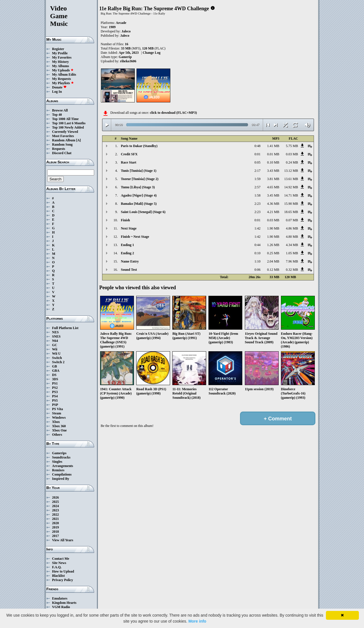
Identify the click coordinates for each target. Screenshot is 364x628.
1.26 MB (273, 245)
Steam (57, 413)
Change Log (152, 53)
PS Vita (57, 409)
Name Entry (130, 261)
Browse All (60, 110)
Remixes (58, 470)
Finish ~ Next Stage (135, 237)
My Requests (61, 79)
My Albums (61, 66)
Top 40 (57, 115)
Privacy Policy (63, 580)
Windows (59, 418)
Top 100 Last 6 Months (69, 123)
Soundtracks (61, 457)
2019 (55, 527)
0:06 (258, 270)
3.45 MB (273, 195)
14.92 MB (291, 187)
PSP (55, 405)
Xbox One (59, 430)
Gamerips (59, 453)
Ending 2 (127, 253)
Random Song (62, 144)
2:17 (258, 171)
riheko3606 (128, 61)
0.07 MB (292, 220)
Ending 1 (127, 245)
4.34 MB (292, 245)
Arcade (121, 23)
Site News (59, 563)
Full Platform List (65, 328)
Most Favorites (63, 136)
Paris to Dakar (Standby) (139, 146)
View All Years (63, 540)
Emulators (60, 598)
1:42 (258, 228)
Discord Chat (62, 153)
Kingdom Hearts (64, 603)
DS (54, 375)
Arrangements (63, 466)
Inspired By (61, 479)
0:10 (258, 253)
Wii (55, 349)
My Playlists (63, 83)
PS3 (55, 392)
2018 (55, 532)
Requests (59, 149)
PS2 (55, 388)
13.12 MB (291, 171)
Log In (57, 92)
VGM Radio (61, 607)
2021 (55, 519)
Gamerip (125, 57)
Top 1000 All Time (65, 119)
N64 (55, 341)
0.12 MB (273, 270)
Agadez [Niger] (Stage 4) (139, 195)
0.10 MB (273, 162)
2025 (55, 502)
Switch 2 (58, 362)
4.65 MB (273, 187)
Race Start (129, 162)
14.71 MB (291, 195)
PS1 (55, 383)
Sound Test (129, 270)
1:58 (258, 195)
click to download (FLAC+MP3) (173, 113)
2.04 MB (273, 261)
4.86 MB (292, 228)
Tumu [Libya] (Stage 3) (138, 187)
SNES (56, 336)
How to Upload (63, 571)
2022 (55, 515)
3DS (55, 379)
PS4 (55, 396)
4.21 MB (273, 212)
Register (58, 49)
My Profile (60, 53)
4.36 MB (273, 204)
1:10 (258, 261)
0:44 (258, 245)
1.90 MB (273, 228)
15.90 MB (291, 204)
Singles (57, 462)
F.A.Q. (57, 567)
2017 (55, 536)
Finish (125, 220)
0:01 (258, 154)
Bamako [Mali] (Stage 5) (139, 204)
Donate (59, 87)
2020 (55, 523)
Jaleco (126, 31)
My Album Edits (64, 75)
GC (55, 345)
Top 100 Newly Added (68, 127)
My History (60, 62)
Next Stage (129, 228)
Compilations (62, 474)
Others (57, 435)
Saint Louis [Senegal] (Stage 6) (143, 212)
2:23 (258, 204)
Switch (57, 358)
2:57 (258, 187)
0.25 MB (273, 253)
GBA (56, 371)
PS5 (55, 400)
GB (54, 366)
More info (197, 621)
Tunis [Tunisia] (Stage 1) (139, 171)
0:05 (258, 162)
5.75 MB (292, 146)
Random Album (64, 140)
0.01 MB (273, 154)
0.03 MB (292, 154)
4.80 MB (292, 237)
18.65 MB (291, 212)
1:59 (258, 179)
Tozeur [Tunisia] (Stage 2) (140, 179)
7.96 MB (292, 261)
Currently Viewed (65, 132)
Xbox (56, 422)
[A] (79, 140)
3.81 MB (273, 179)
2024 (55, 506)
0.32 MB (292, 270)
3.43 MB (273, 171)
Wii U (56, 354)
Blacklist (58, 576)
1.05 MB (292, 253)
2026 (55, 497)
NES (55, 332)
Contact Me (61, 559)
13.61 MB (291, 179)
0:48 (258, 146)
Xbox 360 (59, 426)
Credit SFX (129, 154)
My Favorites (62, 57)
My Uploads (63, 70)
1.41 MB (273, 146)
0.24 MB (292, 162)
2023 (55, 510)
